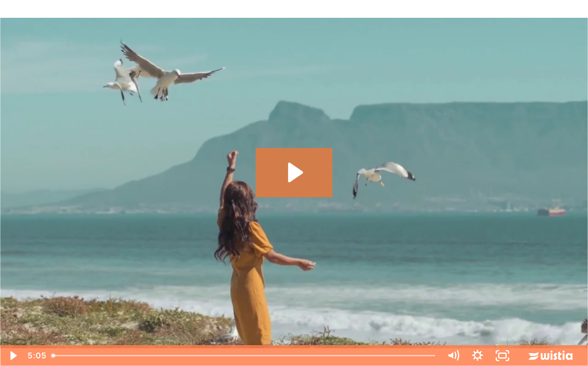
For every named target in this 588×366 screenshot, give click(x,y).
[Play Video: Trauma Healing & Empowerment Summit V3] (294, 172)
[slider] (244, 356)
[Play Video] (12, 356)
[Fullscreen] (502, 356)
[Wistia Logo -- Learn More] (551, 356)
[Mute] (453, 356)
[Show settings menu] (478, 356)
